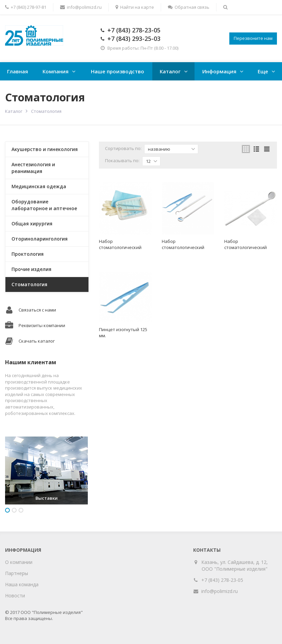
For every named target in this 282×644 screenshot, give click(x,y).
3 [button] (21, 510)
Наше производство (118, 71)
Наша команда (22, 584)
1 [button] (7, 510)
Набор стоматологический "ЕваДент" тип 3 (246, 247)
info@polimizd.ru (220, 591)
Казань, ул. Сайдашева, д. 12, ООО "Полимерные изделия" (235, 565)
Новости (15, 596)
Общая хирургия (32, 224)
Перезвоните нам (253, 38)
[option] (46, 470)
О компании (19, 562)
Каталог (170, 71)
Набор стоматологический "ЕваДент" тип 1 (120, 247)
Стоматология (29, 284)
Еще (263, 71)
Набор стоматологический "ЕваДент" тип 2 (183, 247)
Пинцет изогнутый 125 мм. (123, 332)
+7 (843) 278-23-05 (134, 30)
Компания (56, 71)
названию (172, 149)
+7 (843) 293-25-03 (134, 39)
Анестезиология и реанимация (33, 168)
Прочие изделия (31, 269)
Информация (219, 71)
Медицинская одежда (39, 186)
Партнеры (17, 573)
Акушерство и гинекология (45, 149)
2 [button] (14, 510)
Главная (18, 71)
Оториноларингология (40, 239)
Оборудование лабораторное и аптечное (44, 205)
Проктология (28, 254)
